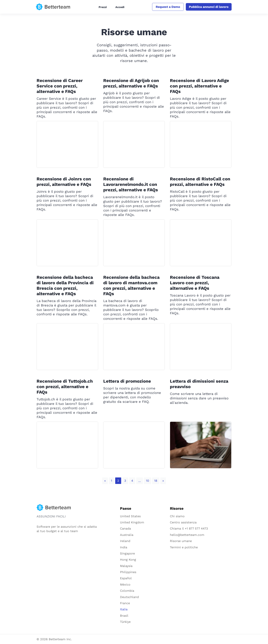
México (125, 584)
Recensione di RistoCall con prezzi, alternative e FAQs (200, 182)
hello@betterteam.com (187, 535)
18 (156, 481)
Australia (127, 535)
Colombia (127, 591)
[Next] (163, 481)
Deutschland (129, 597)
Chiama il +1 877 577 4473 (189, 528)
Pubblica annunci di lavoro (208, 7)
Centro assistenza (183, 522)
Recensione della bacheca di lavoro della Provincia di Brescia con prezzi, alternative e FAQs (66, 285)
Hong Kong (128, 560)
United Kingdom (132, 522)
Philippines (128, 572)
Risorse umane (181, 541)
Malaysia (126, 566)
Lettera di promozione (127, 381)
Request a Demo (167, 7)
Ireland (125, 541)
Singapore (127, 553)
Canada (125, 528)
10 (148, 481)
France (125, 603)
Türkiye (125, 622)
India (124, 547)
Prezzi (102, 7)
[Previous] (105, 481)
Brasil (124, 616)
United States (130, 516)
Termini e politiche (184, 547)
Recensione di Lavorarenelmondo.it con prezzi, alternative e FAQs (131, 184)
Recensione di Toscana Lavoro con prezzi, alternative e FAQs (195, 283)
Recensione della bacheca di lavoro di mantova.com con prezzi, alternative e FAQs (132, 285)
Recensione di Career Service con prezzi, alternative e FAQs (60, 86)
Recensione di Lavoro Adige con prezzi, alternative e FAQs (200, 86)
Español (126, 578)
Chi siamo (177, 516)
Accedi (119, 7)
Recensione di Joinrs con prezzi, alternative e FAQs (64, 182)
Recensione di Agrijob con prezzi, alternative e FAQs (132, 83)
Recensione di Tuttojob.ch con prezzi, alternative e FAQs (65, 387)
